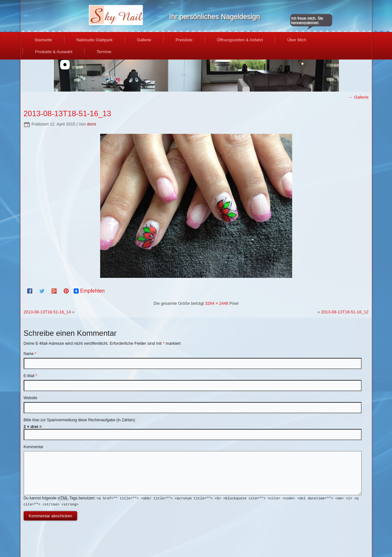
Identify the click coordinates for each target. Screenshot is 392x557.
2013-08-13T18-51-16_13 (68, 113)
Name (30, 354)
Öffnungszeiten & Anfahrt (240, 40)
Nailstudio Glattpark (94, 40)
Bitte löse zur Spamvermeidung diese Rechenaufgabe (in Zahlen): (80, 420)
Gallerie (144, 40)
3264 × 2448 (217, 303)
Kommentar (34, 447)
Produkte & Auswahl (54, 52)
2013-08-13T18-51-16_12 (345, 312)
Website (31, 398)
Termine (104, 52)
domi (92, 124)
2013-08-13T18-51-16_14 (47, 312)
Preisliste (184, 40)
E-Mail (30, 376)
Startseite (43, 40)
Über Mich (297, 40)
